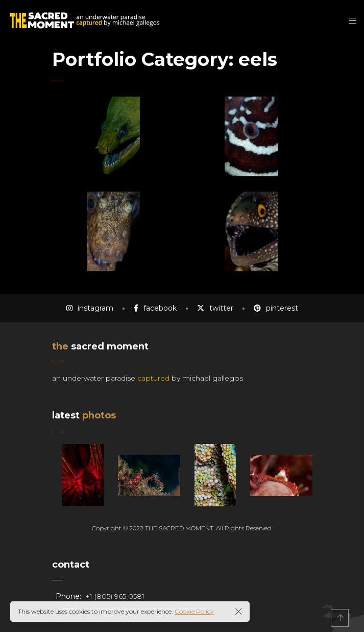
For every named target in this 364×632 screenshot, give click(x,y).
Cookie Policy (194, 611)
